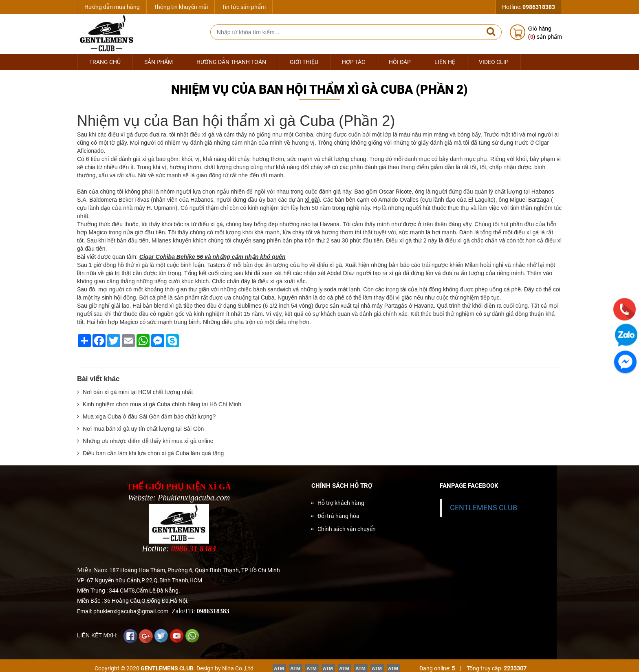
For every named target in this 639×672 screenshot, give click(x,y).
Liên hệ (445, 62)
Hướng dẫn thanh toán (231, 62)
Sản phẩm (159, 62)
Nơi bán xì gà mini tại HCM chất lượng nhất (135, 392)
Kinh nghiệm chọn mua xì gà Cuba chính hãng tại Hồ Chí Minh (159, 404)
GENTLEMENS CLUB (484, 508)
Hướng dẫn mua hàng (112, 7)
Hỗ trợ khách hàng (341, 503)
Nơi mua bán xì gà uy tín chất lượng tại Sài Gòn (140, 429)
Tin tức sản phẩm (244, 7)
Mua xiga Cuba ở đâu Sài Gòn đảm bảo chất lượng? (146, 416)
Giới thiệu (304, 62)
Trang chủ (105, 62)
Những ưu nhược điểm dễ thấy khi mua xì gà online (145, 441)
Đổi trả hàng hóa (338, 516)
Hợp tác (354, 62)
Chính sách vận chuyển (347, 529)
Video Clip (494, 62)
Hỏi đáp (400, 62)
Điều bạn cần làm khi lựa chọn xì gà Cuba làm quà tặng (150, 453)
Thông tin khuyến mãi (181, 7)
